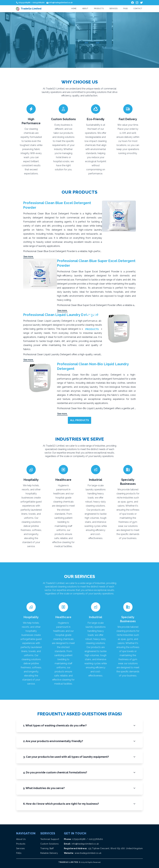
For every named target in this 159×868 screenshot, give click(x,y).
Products (99, 9)
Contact (138, 9)
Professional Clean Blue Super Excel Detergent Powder (96, 263)
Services (113, 9)
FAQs (125, 9)
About (85, 9)
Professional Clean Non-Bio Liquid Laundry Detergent (93, 366)
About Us (21, 839)
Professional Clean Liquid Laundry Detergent (61, 315)
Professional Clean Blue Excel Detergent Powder (57, 205)
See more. (28, 257)
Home (74, 9)
